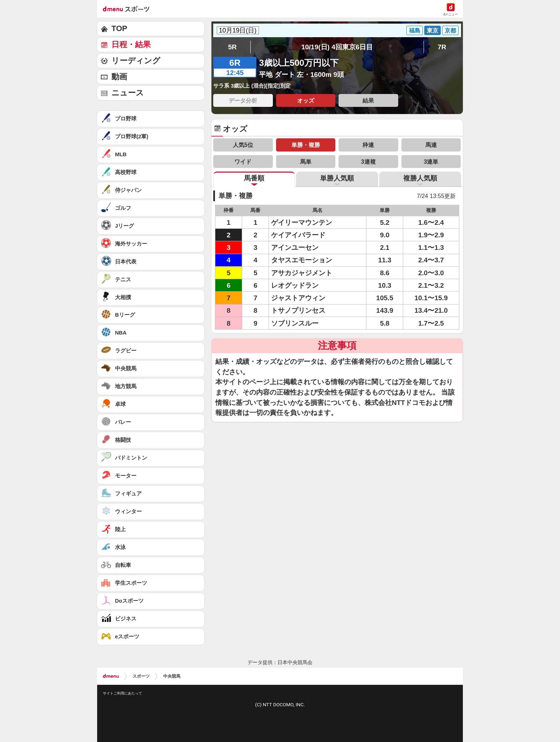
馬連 (431, 145)
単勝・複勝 (306, 145)
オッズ (306, 100)
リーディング (136, 61)
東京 (432, 30)
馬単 (306, 162)
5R (232, 47)
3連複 (368, 162)
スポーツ (141, 676)
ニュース (128, 93)
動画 (119, 77)
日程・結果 (131, 44)
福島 (415, 30)
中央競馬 (172, 676)
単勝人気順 (337, 178)
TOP (119, 28)
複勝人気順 (420, 178)
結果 (368, 100)
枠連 (368, 145)
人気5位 (243, 145)
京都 (450, 30)
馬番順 (254, 178)
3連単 (431, 162)
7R (442, 47)
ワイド (243, 162)
